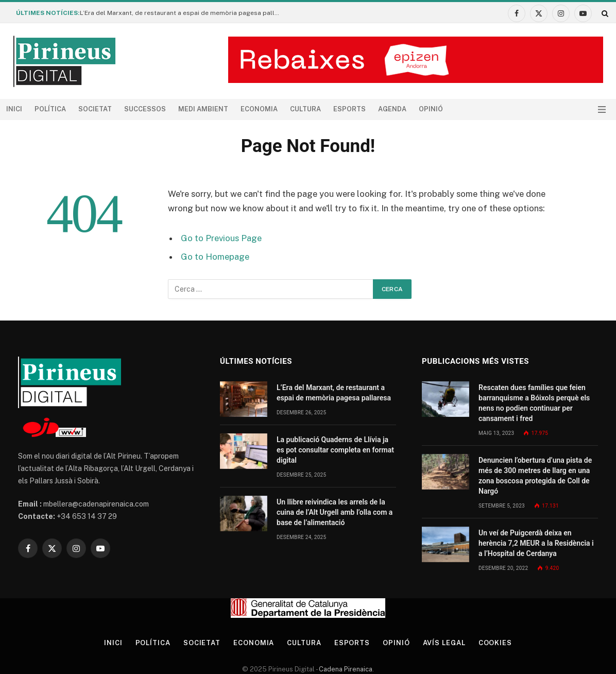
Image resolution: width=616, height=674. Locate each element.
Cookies (495, 643)
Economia (259, 109)
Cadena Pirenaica (345, 669)
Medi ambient (203, 109)
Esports (349, 109)
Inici (14, 109)
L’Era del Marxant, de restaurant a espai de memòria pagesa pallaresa (183, 13)
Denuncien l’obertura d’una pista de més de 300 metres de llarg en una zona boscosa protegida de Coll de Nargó (535, 476)
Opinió (431, 109)
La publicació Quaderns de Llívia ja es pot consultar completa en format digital (335, 450)
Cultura (305, 109)
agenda (392, 109)
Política (50, 109)
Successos (145, 109)
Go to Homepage (215, 257)
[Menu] (602, 109)
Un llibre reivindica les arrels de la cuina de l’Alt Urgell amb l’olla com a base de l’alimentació (335, 512)
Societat (95, 109)
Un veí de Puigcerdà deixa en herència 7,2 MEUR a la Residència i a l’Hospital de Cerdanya (536, 543)
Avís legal (444, 643)
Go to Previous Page (221, 238)
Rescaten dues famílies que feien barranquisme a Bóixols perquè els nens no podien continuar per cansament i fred (534, 403)
